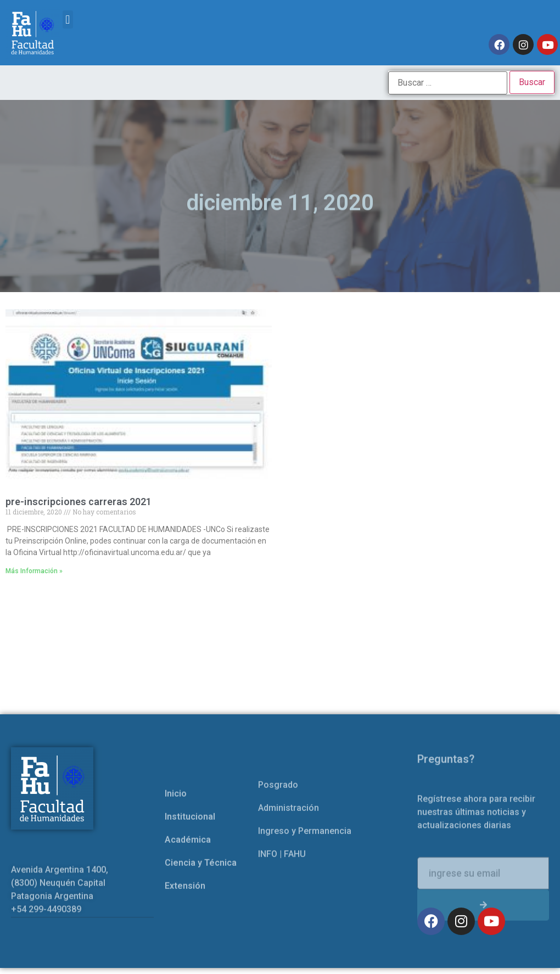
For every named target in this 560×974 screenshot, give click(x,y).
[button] (68, 19)
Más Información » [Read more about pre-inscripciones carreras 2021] (34, 571)
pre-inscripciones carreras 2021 (79, 502)
